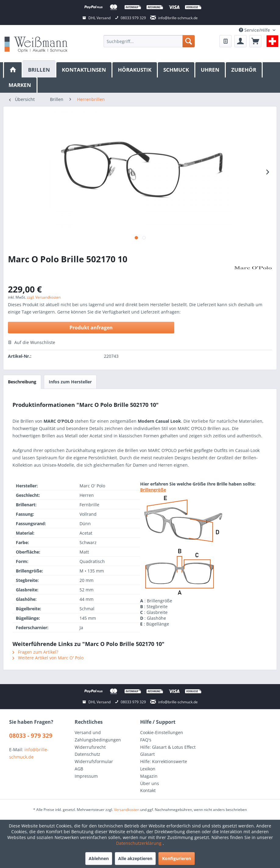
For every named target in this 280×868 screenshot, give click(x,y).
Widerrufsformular (94, 761)
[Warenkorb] (255, 41)
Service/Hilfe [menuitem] (255, 30)
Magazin (149, 776)
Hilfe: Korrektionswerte (164, 761)
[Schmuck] (177, 70)
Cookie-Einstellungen (162, 732)
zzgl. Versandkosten (44, 297)
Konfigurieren (177, 858)
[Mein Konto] (240, 41)
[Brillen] (39, 69)
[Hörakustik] (135, 70)
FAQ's (146, 740)
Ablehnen (99, 858)
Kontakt (148, 790)
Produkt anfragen (91, 328)
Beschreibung (22, 382)
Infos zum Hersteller (70, 382)
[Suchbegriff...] (149, 41)
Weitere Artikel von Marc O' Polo (48, 658)
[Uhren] (211, 70)
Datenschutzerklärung (139, 843)
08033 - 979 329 (31, 736)
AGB (79, 769)
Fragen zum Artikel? (35, 652)
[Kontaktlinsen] (84, 70)
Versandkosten (127, 810)
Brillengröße (153, 490)
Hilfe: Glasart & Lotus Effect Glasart (168, 751)
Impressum (86, 776)
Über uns (150, 783)
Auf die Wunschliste (32, 342)
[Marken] (20, 85)
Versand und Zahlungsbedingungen (98, 736)
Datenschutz (87, 754)
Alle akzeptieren (135, 858)
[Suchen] (189, 41)
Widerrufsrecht (90, 747)
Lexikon (148, 769)
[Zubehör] (244, 70)
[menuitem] (149, 41)
